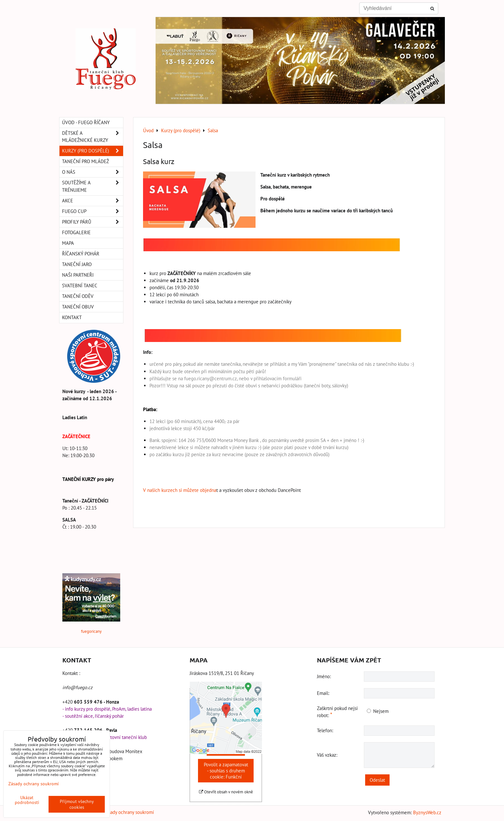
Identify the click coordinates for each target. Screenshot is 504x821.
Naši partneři (78, 275)
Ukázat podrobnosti (27, 800)
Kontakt (72, 317)
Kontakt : (71, 673)
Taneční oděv (78, 296)
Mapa (68, 243)
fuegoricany (91, 631)
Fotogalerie (76, 232)
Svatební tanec (80, 286)
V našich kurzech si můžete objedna (180, 490)
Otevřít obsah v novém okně (226, 792)
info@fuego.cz (77, 687)
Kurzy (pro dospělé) (93, 151)
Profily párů (93, 222)
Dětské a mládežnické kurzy (93, 137)
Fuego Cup (93, 211)
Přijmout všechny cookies (77, 804)
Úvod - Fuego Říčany (86, 122)
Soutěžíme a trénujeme (93, 186)
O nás (93, 172)
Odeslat (377, 780)
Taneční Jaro (77, 264)
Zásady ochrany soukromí (129, 812)
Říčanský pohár (81, 254)
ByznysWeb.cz (427, 812)
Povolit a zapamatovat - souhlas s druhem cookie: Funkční (226, 771)
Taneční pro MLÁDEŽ (85, 161)
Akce (93, 201)
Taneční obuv (78, 307)
